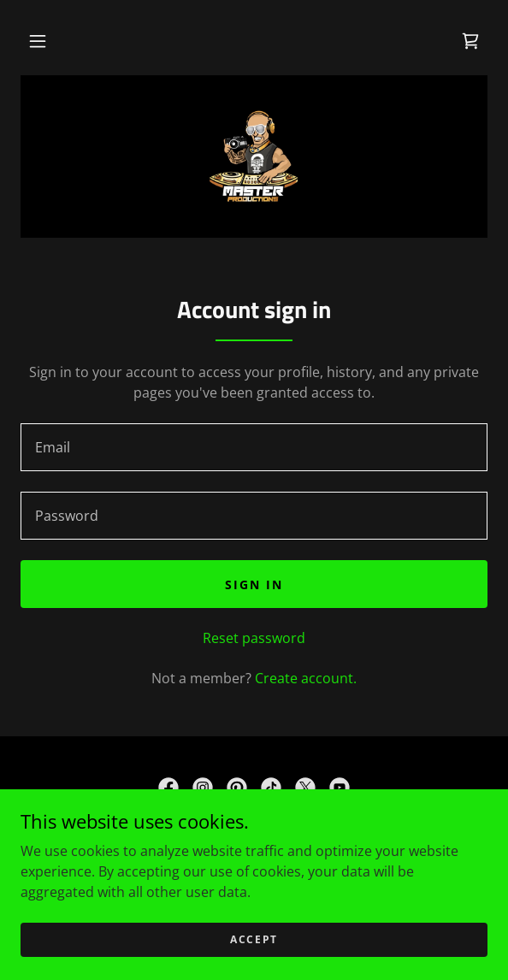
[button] (38, 41)
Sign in (254, 584)
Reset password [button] (254, 638)
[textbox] (254, 447)
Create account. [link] (306, 678)
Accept (254, 939)
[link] (470, 41)
